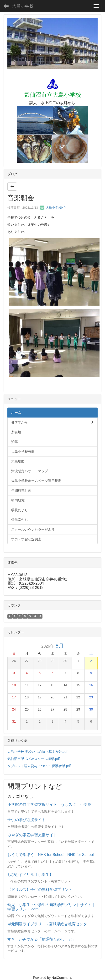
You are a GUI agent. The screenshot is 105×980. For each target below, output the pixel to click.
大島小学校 (23, 6)
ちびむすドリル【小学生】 (30, 875)
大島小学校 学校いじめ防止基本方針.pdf (37, 752)
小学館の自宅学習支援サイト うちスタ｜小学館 (49, 805)
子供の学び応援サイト (26, 820)
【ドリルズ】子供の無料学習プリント (40, 890)
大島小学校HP (52, 208)
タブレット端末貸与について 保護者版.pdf (39, 766)
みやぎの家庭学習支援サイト (32, 835)
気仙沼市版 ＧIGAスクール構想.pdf (34, 759)
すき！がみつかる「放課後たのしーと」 (42, 939)
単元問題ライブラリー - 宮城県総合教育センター (49, 924)
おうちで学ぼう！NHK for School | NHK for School (51, 855)
